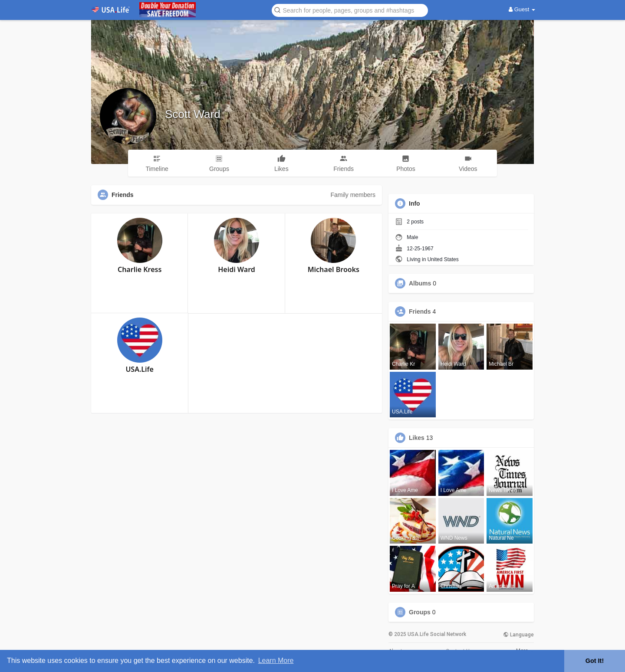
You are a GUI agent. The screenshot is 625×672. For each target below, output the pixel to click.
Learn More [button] (276, 661)
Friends (420, 311)
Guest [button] (522, 9)
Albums (420, 283)
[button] (350, 10)
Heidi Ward (237, 269)
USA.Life (139, 369)
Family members (353, 195)
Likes (417, 438)
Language (518, 635)
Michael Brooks (334, 269)
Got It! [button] (595, 661)
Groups (420, 612)
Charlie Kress (140, 269)
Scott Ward (193, 114)
